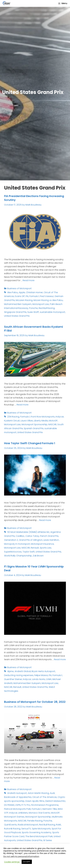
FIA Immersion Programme (45, 805)
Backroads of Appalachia (18, 797)
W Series (48, 840)
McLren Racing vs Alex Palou (48, 300)
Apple (22, 292)
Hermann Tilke (50, 809)
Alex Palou (13, 292)
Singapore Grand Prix (15, 312)
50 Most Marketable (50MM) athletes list (28, 532)
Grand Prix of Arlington (31, 540)
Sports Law (46, 548)
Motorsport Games (14, 817)
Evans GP (20, 296)
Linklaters (23, 813)
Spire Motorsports (41, 829)
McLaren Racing (24, 300)
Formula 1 (34, 296)
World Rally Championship (18, 556)
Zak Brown (38, 556)
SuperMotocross (13, 552)
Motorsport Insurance (42, 544)
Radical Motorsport (28, 825)
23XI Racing (13, 417)
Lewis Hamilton (51, 540)
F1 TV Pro (26, 805)
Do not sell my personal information (21, 856)
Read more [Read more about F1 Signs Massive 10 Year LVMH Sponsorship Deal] (60, 659)
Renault (35, 548)
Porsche (33, 308)
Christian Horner (34, 292)
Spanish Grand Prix (34, 428)
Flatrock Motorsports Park (17, 809)
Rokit (59, 825)
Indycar (60, 417)
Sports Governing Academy (37, 832)
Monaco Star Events (39, 813)
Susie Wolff (33, 312)
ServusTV (26, 829)
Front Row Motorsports (43, 417)
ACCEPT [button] (27, 862)
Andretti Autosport (17, 793)
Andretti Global (23, 671)
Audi (52, 793)
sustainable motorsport (52, 312)
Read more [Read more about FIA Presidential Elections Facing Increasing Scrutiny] (29, 280)
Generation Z (11, 540)
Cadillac (20, 536)
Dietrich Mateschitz (55, 801)
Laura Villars (27, 421)
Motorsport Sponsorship (34, 424)
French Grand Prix (49, 536)
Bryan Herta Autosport (43, 671)
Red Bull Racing (47, 308)
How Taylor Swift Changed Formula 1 (30, 443)
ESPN (18, 805)
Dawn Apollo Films (35, 801)
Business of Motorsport (19, 288)
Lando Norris (38, 679)
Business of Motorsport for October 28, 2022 (35, 702)
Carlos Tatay (32, 536)
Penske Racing (35, 821)
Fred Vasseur (47, 296)
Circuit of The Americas (45, 797)
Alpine (10, 671)
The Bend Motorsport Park (39, 836)
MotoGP (53, 421)
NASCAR (52, 424)
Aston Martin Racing (38, 793)
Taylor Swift (29, 552)
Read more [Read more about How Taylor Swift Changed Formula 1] (45, 520)
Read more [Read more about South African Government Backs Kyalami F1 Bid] (23, 405)
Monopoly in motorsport (17, 544)
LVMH (49, 679)
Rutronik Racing (12, 829)
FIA (27, 296)
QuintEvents (10, 825)
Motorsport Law (41, 304)
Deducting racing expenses (19, 675)
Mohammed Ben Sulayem (18, 304)
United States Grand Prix (17, 316)
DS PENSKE (9, 805)
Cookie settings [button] (12, 862)
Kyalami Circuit (12, 421)
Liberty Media (41, 421)
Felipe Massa (41, 675)
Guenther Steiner (13, 679)
